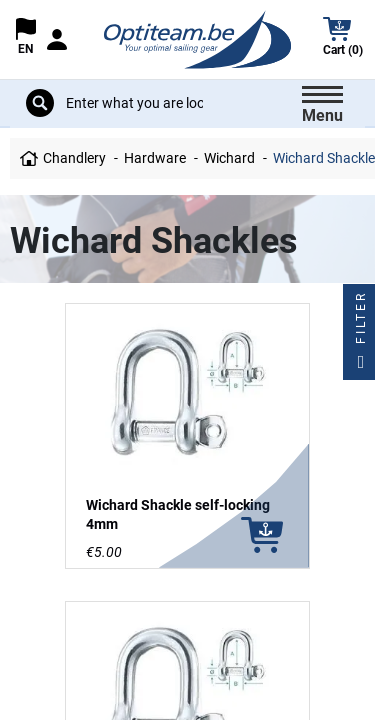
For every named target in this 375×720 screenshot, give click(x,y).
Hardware (155, 158)
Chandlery (74, 158)
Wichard (229, 158)
